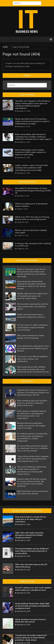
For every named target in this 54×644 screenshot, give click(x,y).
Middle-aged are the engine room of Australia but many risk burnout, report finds (32, 296)
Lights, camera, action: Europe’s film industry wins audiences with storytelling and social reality (31, 168)
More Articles (27, 581)
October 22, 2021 (23, 222)
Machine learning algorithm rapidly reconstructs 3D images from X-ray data (31, 425)
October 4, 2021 (22, 209)
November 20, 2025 (24, 556)
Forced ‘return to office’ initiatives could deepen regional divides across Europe (32, 327)
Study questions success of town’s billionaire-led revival (31, 621)
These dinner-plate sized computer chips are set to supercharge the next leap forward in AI (33, 459)
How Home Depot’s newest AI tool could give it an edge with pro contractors (31, 519)
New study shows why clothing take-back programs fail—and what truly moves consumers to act (33, 369)
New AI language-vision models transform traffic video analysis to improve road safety (30, 152)
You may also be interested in (27, 511)
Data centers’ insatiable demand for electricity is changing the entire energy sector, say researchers (32, 415)
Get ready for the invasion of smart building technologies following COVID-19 (33, 191)
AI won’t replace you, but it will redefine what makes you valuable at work (33, 589)
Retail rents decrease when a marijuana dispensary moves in (31, 316)
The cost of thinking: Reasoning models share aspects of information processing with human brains (32, 470)
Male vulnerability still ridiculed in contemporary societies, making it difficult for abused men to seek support (33, 137)
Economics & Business (27, 260)
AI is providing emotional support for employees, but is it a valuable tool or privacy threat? (32, 448)
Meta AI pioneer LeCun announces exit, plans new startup (33, 492)
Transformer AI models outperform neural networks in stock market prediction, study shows (31, 638)
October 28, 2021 (23, 249)
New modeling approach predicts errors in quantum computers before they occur (32, 403)
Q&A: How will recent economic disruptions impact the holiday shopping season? (29, 535)
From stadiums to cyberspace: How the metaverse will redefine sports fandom (33, 348)
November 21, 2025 (24, 111)
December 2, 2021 (23, 196)
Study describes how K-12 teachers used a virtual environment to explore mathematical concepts (32, 121)
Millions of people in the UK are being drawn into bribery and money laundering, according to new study (32, 273)
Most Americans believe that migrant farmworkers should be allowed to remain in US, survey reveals (31, 285)
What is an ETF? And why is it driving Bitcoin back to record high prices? (32, 218)
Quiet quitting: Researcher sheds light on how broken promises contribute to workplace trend (32, 606)
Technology (27, 381)
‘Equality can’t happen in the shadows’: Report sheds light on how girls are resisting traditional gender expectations (33, 105)
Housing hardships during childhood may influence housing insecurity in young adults (32, 551)
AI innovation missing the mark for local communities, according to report (33, 306)
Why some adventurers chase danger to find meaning (31, 337)
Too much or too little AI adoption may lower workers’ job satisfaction (32, 359)
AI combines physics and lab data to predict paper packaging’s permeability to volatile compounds (32, 437)
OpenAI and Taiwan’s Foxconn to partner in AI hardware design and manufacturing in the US (33, 392)
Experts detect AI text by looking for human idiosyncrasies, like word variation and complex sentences (32, 483)
